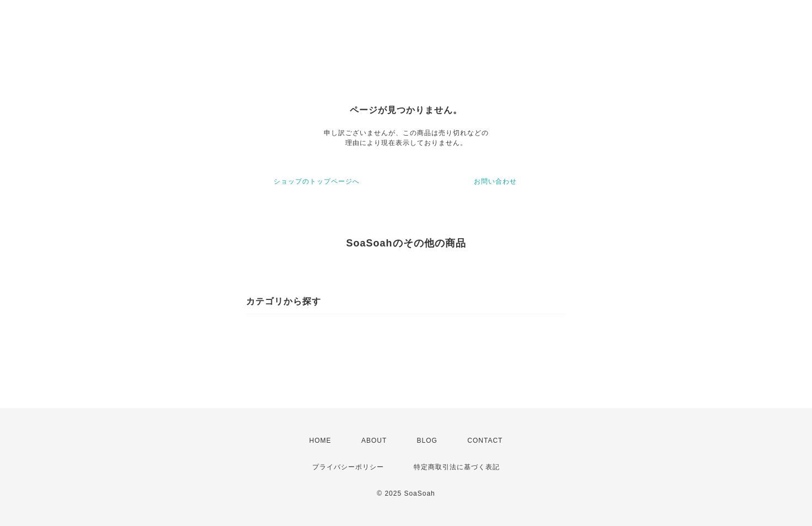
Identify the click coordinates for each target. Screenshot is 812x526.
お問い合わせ (495, 181)
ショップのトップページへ (317, 181)
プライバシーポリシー (348, 467)
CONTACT (485, 441)
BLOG (427, 441)
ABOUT (374, 441)
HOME (320, 441)
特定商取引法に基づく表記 (457, 467)
